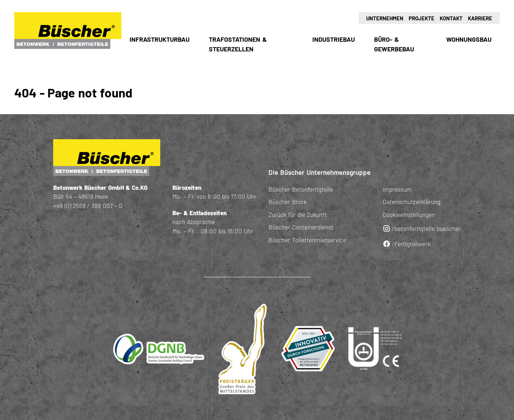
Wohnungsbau (469, 39)
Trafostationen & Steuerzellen (238, 44)
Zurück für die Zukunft (298, 214)
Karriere (480, 18)
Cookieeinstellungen (409, 214)
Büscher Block (288, 202)
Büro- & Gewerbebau (394, 44)
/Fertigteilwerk (407, 244)
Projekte (422, 18)
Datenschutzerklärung (412, 202)
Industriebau (334, 39)
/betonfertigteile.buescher (422, 229)
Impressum (397, 189)
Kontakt (451, 18)
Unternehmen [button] (385, 18)
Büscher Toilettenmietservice (307, 240)
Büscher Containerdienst (301, 227)
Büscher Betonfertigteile (301, 189)
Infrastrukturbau (160, 39)
